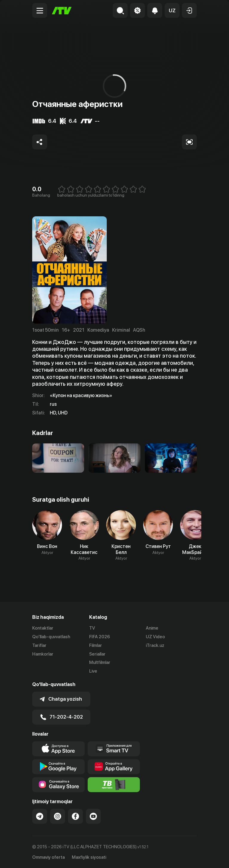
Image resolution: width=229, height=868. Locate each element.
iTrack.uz (155, 645)
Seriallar (97, 654)
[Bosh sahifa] (62, 11)
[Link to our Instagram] (58, 816)
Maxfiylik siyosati (89, 857)
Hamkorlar (43, 654)
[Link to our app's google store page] (58, 767)
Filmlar (96, 645)
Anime (152, 628)
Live (93, 671)
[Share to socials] (40, 142)
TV (92, 628)
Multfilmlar (100, 662)
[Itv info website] (114, 785)
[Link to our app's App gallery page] (114, 767)
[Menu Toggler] (40, 10)
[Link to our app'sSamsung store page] (58, 785)
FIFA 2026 (100, 637)
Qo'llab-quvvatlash (51, 637)
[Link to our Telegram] (40, 816)
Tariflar (39, 645)
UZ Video (155, 637)
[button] (172, 10)
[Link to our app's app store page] (58, 749)
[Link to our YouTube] (93, 816)
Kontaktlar (43, 628)
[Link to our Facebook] (75, 816)
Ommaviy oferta (48, 857)
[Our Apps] (114, 749)
